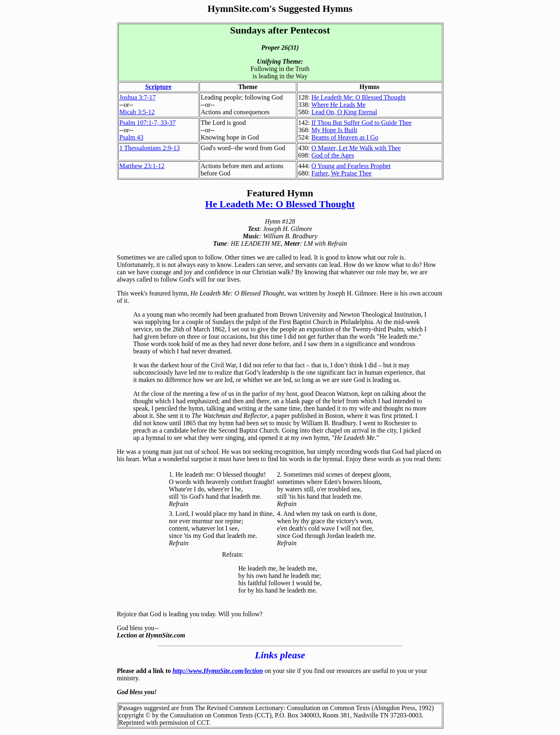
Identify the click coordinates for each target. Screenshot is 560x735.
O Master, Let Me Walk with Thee (356, 148)
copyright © (135, 715)
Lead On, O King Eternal (344, 112)
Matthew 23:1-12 (142, 166)
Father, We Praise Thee (341, 173)
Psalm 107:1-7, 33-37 (148, 123)
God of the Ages (332, 155)
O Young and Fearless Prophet (351, 166)
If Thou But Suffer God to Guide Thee (361, 123)
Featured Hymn (280, 193)
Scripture (158, 87)
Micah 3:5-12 (137, 112)
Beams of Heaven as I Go (345, 137)
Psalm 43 (132, 137)
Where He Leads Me (338, 105)
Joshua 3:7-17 (138, 97)
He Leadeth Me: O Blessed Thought (358, 97)
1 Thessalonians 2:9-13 (150, 148)
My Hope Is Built (334, 130)
